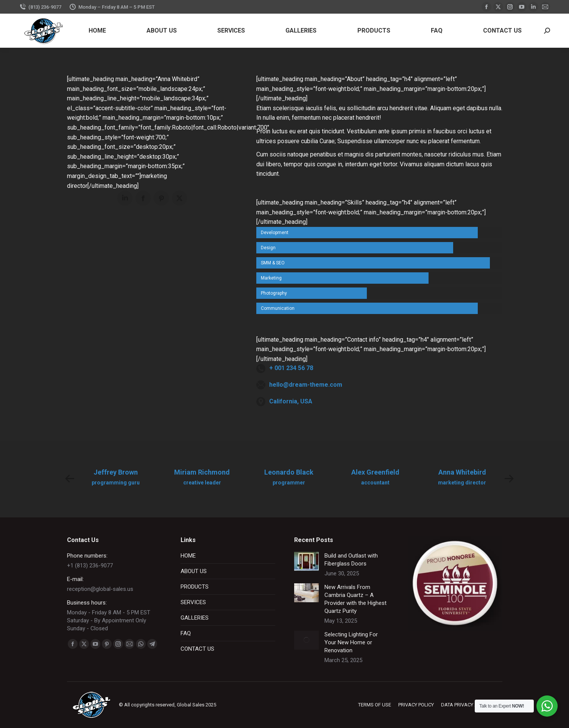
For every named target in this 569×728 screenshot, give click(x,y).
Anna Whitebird (462, 472)
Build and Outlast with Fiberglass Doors (351, 560)
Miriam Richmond (202, 472)
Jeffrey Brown (116, 472)
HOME (188, 556)
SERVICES (193, 602)
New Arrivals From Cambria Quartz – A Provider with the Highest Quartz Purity (355, 599)
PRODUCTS (195, 587)
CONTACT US (197, 649)
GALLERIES (195, 618)
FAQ (186, 633)
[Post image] (306, 561)
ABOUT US (194, 571)
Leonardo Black (289, 472)
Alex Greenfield (375, 472)
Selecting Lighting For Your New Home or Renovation (351, 642)
